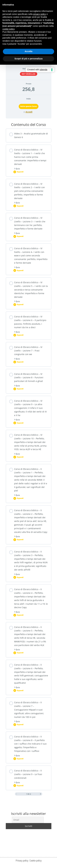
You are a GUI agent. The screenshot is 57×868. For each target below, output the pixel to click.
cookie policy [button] (8, 29)
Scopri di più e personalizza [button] (28, 59)
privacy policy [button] (40, 14)
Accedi (29, 112)
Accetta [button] (28, 51)
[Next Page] (41, 794)
